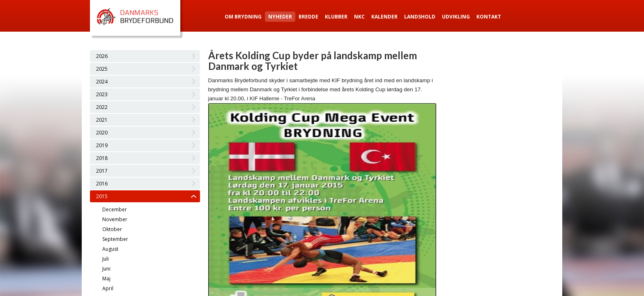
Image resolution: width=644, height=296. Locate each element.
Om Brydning (243, 17)
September (115, 239)
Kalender (384, 17)
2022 (102, 107)
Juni (106, 269)
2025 (102, 69)
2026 (102, 56)
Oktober (112, 229)
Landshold (420, 17)
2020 (102, 133)
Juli (106, 259)
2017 (102, 171)
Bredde (308, 17)
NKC (359, 17)
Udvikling (456, 17)
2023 (102, 94)
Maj (106, 279)
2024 (102, 82)
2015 (102, 196)
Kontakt (489, 17)
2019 (102, 145)
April (108, 288)
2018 (102, 158)
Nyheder (280, 17)
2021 (102, 120)
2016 (102, 184)
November (115, 219)
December (115, 209)
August (110, 249)
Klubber (336, 17)
